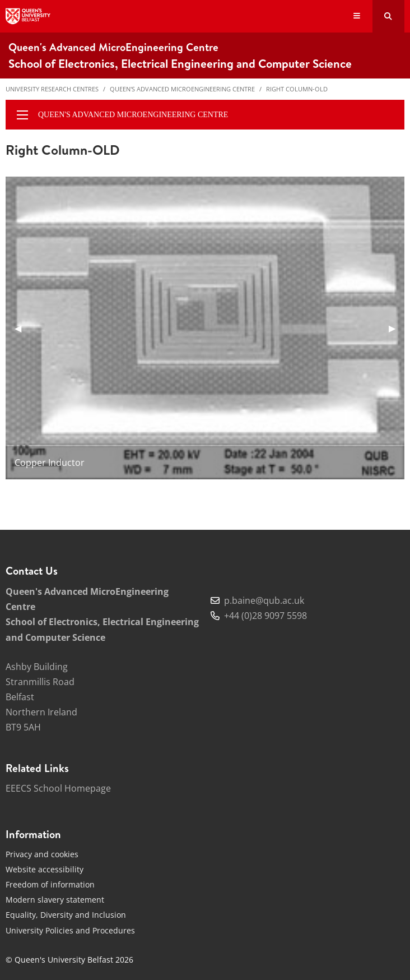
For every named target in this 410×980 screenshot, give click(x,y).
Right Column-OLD (297, 89)
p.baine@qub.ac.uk (264, 600)
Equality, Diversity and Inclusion (66, 915)
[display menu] (22, 115)
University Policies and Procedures (70, 930)
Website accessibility (45, 869)
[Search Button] (388, 16)
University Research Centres (52, 89)
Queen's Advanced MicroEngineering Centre (182, 89)
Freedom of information (50, 884)
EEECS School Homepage (58, 788)
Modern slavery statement (55, 900)
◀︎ (22, 328)
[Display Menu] (357, 17)
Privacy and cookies (42, 854)
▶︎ (397, 328)
